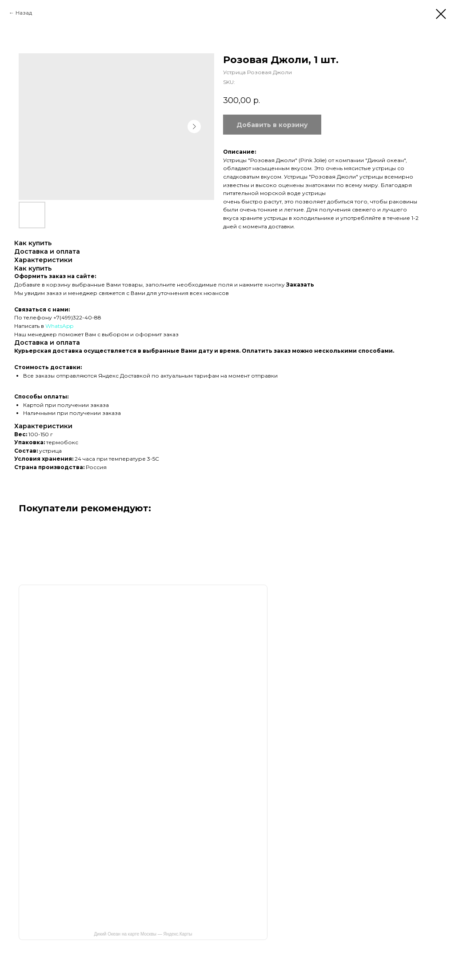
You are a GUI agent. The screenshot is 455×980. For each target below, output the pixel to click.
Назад (24, 13)
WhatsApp (59, 326)
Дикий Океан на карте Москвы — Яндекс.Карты (143, 934)
